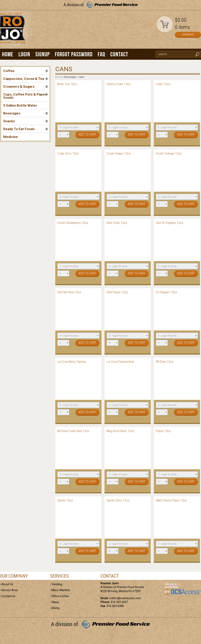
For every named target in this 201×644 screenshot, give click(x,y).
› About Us (7, 584)
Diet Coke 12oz (117, 223)
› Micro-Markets (60, 590)
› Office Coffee (59, 596)
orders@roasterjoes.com (125, 598)
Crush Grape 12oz (119, 153)
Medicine (11, 137)
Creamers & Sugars (26, 86)
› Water (55, 602)
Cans (81, 77)
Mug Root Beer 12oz (120, 431)
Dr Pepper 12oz (166, 292)
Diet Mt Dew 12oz (69, 292)
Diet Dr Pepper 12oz (170, 223)
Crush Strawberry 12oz (73, 223)
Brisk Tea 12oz (67, 84)
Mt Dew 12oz (165, 362)
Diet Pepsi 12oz (117, 292)
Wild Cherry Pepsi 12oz (171, 500)
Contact (119, 54)
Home (8, 54)
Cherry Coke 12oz (119, 84)
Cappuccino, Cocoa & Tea (26, 79)
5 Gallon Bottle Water (20, 105)
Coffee (26, 71)
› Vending (56, 584)
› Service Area (9, 590)
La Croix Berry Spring (71, 362)
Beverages (26, 113)
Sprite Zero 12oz (118, 500)
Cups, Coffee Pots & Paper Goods (26, 96)
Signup (43, 54)
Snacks (26, 121)
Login (24, 54)
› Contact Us (8, 596)
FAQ (101, 54)
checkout (188, 34)
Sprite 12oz (65, 500)
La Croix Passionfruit (120, 362)
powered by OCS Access (182, 589)
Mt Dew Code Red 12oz (73, 431)
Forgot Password (74, 54)
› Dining (55, 608)
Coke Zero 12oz (68, 153)
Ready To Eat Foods (26, 129)
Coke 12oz (163, 84)
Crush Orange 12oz (169, 153)
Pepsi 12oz (163, 431)
